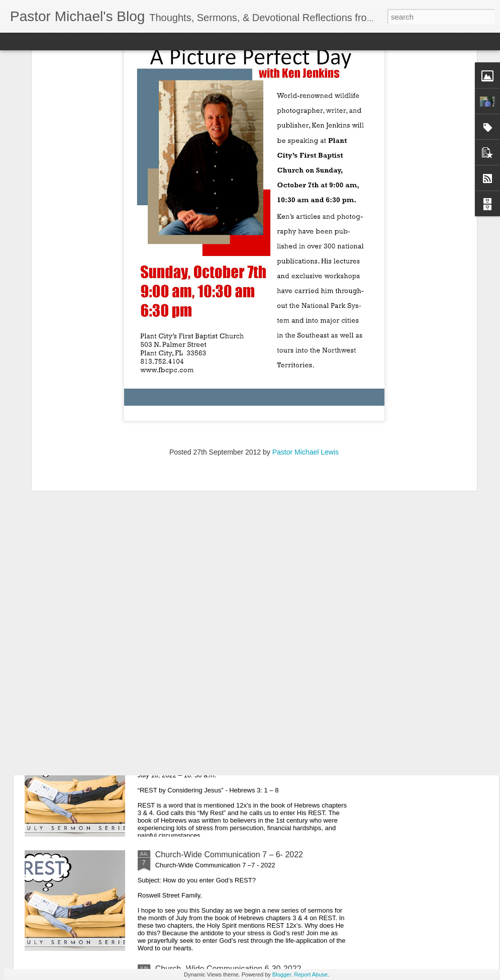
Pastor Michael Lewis (306, 320)
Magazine (82, 41)
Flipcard (47, 41)
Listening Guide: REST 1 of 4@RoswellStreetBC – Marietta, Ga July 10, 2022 (245, 745)
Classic (16, 41)
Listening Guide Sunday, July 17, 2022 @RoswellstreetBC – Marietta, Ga (224, 631)
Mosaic (115, 41)
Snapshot (180, 41)
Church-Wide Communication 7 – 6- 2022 (229, 855)
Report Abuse (311, 974)
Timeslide (216, 41)
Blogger (282, 974)
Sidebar (146, 41)
